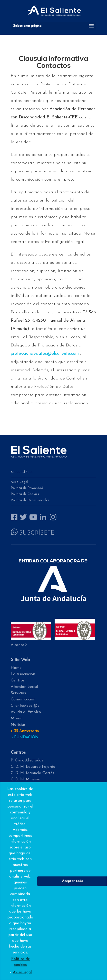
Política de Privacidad (27, 488)
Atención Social (24, 687)
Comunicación (23, 699)
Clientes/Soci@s (25, 706)
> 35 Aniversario (25, 731)
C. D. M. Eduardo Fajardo (33, 767)
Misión (17, 718)
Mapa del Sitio (22, 472)
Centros (18, 680)
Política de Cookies (25, 494)
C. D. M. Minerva (25, 779)
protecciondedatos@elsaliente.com (45, 354)
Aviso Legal (19, 482)
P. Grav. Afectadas (27, 760)
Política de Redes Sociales (30, 500)
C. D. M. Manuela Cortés (32, 773)
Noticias (18, 725)
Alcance (19, 645)
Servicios (18, 693)
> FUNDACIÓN (25, 737)
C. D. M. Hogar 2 (26, 786)
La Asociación (23, 674)
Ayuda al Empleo (26, 712)
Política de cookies (20, 969)
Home (16, 668)
